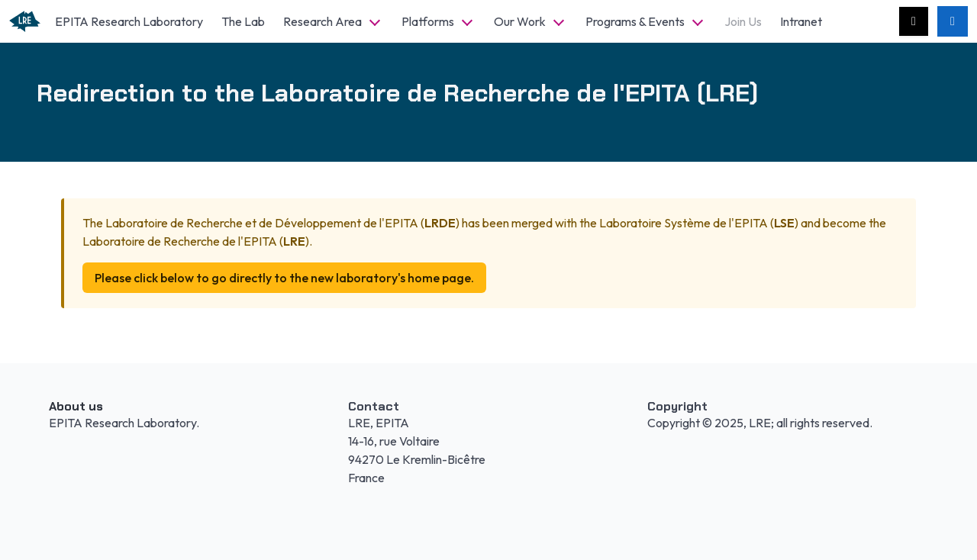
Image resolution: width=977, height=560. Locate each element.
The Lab (243, 21)
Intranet (801, 21)
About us (76, 406)
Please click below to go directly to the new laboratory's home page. (284, 278)
